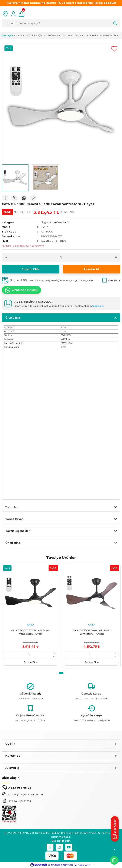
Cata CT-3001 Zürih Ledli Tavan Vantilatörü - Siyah (31, 632)
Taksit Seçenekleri (18, 531)
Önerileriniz (13, 543)
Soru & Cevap (14, 519)
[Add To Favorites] (114, 49)
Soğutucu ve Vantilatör (55, 222)
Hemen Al (91, 269)
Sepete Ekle (31, 269)
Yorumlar (11, 507)
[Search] (61, 23)
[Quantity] (61, 257)
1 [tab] (61, 673)
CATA (45, 227)
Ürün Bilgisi (13, 318)
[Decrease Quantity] (6, 257)
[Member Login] (13, 14)
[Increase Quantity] (116, 257)
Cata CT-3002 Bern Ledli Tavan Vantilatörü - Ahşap (92, 632)
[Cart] (22, 14)
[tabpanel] (31, 616)
